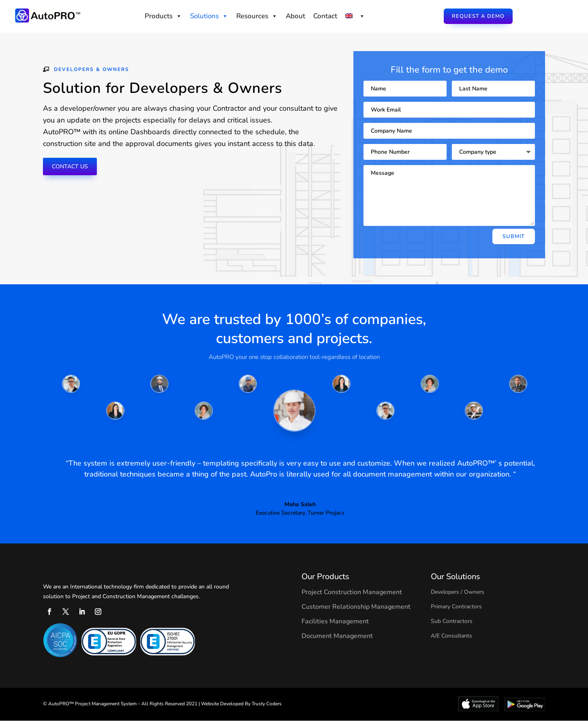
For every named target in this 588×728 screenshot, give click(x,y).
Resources (257, 16)
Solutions (209, 16)
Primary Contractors (456, 614)
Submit (514, 244)
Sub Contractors (452, 628)
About (295, 16)
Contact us (73, 174)
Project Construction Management (352, 599)
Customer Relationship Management (356, 614)
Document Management (337, 643)
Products (163, 16)
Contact (325, 16)
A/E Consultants (451, 643)
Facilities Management (335, 629)
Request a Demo (478, 16)
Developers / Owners (458, 599)
